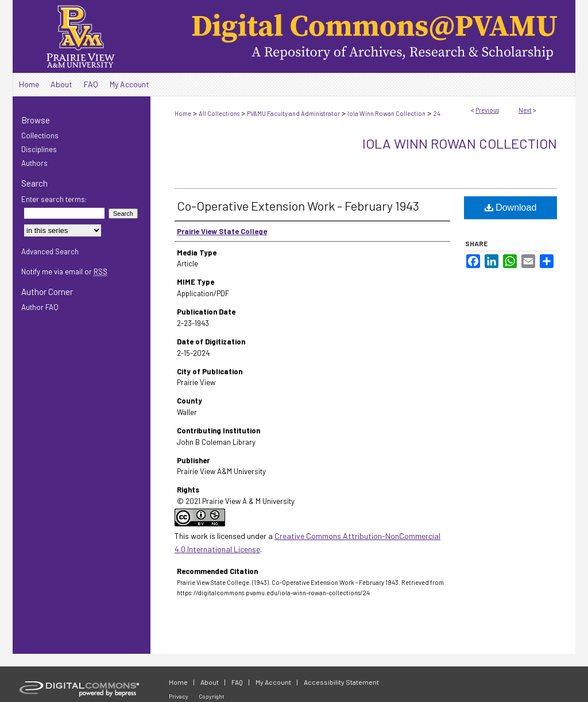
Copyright (212, 696)
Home (183, 113)
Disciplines (39, 149)
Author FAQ (40, 307)
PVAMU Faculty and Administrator (293, 113)
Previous (487, 110)
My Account (273, 682)
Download (511, 208)
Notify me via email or (64, 272)
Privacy (179, 696)
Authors (34, 163)
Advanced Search (50, 251)
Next (525, 110)
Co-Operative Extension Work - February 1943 (298, 205)
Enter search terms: (54, 199)
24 (437, 113)
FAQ (237, 682)
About (210, 682)
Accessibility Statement (341, 682)
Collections (40, 135)
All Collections (219, 113)
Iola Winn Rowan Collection (386, 113)
